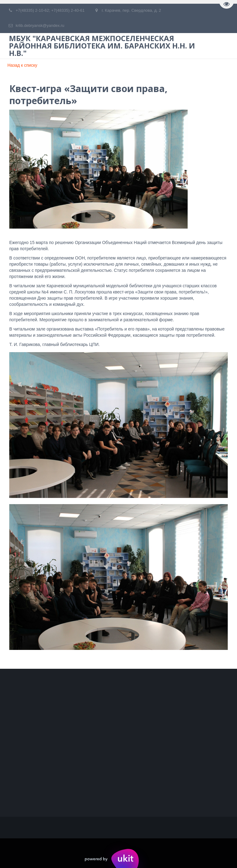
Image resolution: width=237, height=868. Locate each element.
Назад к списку (22, 65)
